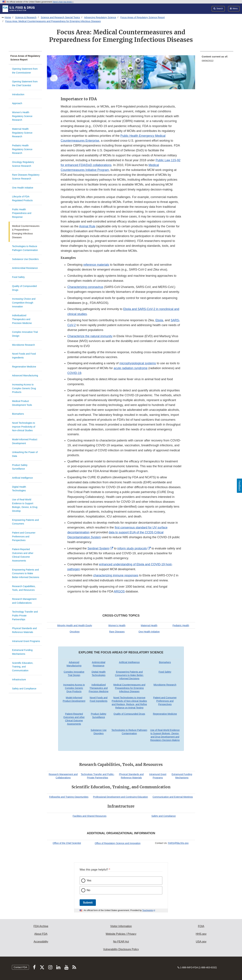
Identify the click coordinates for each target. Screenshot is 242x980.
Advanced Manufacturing (25, 375)
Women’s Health (117, 625)
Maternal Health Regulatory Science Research (22, 133)
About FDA (41, 934)
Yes (89, 880)
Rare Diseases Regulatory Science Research (26, 177)
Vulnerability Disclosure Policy (121, 949)
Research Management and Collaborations (24, 601)
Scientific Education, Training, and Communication (23, 667)
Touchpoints (148, 910)
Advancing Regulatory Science (100, 17)
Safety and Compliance (24, 689)
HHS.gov (201, 934)
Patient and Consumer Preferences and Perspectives (24, 536)
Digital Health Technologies (19, 489)
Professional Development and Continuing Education (120, 797)
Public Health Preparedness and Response (22, 213)
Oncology (75, 632)
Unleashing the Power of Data (25, 454)
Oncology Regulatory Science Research (23, 164)
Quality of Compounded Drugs (24, 288)
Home (8, 17)
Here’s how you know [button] (63, 2)
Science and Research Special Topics (60, 17)
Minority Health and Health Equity (75, 625)
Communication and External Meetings (173, 797)
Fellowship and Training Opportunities (69, 797)
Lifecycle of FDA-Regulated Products (22, 198)
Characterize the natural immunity (90, 336)
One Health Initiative (23, 188)
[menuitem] (217, 60)
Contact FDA (20, 967)
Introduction (18, 94)
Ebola (159, 320)
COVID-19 (74, 373)
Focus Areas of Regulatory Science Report (143, 17)
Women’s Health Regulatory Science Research (22, 116)
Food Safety (18, 277)
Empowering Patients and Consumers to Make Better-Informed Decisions (26, 573)
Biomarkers (18, 414)
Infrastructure (19, 680)
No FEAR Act (121, 942)
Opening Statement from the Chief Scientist (25, 83)
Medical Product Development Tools (22, 403)
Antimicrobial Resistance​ (25, 268)
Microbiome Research (23, 345)
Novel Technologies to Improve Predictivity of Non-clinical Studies (24, 427)
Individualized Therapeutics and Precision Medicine (22, 319)
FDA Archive (41, 926)
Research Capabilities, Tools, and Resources (24, 588)
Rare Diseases (117, 632)
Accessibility (41, 942)
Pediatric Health (181, 625)
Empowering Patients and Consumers (25, 522)
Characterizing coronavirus (85, 287)
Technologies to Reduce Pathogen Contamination (25, 248)
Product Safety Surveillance (20, 467)
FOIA (201, 926)
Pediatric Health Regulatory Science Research (22, 149)
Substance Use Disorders (25, 259)
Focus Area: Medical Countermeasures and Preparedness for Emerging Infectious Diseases (53, 21)
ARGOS (119, 591)
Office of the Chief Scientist (67, 843)
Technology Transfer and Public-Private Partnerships (25, 615)
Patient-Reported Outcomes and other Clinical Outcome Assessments (23, 555)
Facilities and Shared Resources (90, 816)
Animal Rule (87, 226)
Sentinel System (98, 548)
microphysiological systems (138, 363)
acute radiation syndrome (131, 368)
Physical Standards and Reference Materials (24, 630)
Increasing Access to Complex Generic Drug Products (24, 388)
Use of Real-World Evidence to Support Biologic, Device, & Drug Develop (25, 505)
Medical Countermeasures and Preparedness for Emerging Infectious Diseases (129, 688)
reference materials (96, 265)
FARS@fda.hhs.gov (178, 843)
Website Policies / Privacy (121, 934)
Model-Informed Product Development (25, 441)
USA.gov (201, 942)
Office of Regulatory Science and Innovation (118, 843)
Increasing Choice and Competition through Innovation (24, 303)
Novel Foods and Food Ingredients (24, 356)
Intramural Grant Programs (26, 641)
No (88, 890)
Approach (17, 103)
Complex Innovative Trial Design (25, 334)
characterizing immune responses (116, 575)
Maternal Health (149, 625)
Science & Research (26, 17)
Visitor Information (121, 926)
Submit (88, 903)
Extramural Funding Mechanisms (22, 652)
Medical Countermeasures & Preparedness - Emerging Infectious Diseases (26, 232)
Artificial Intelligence (22, 478)
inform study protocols (132, 548)
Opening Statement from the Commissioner (25, 71)
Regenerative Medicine (24, 367)
